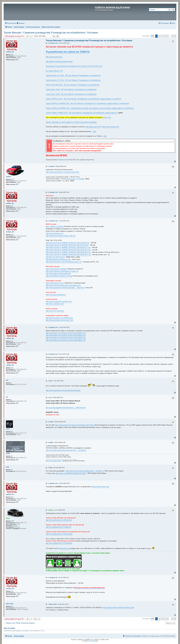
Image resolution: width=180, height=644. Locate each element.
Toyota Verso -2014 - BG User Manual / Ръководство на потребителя (71, 89)
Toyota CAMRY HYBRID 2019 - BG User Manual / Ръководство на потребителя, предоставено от (82, 113)
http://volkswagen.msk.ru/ (55, 283)
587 (12, 606)
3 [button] (162, 36)
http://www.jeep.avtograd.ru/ (56, 295)
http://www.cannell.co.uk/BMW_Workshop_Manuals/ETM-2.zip (68, 255)
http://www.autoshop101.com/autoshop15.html (62, 172)
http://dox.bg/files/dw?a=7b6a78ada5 (59, 534)
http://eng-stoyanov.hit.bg (53, 461)
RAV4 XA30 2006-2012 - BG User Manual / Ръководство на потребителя (72, 85)
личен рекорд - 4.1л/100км (75, 179)
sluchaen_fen (10, 52)
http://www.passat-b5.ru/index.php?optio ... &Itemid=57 (65, 288)
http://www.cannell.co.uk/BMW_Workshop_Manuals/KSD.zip (67, 243)
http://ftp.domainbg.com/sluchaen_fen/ (59, 320)
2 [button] (159, 36)
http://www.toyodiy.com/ (111, 127)
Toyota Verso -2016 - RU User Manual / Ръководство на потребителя (71, 94)
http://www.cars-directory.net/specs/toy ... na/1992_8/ (85, 471)
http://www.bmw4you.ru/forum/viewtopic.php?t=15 (64, 262)
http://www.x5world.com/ (54, 233)
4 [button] (165, 36)
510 (12, 55)
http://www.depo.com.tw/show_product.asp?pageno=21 (66, 338)
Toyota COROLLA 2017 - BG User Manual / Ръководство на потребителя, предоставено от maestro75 (83, 99)
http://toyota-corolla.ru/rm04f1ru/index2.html (118, 608)
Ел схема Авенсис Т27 (54, 71)
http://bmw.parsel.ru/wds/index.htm (58, 259)
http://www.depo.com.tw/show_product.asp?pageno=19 (66, 333)
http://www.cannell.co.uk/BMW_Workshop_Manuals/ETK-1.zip (68, 247)
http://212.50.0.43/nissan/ (55, 311)
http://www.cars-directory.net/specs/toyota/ (71, 473)
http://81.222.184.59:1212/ (55, 257)
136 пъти (17, 527)
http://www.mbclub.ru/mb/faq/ (56, 269)
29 (12, 456)
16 (12, 470)
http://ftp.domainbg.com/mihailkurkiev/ (59, 318)
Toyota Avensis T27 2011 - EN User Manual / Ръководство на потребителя (73, 80)
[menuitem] (20, 23)
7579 (13, 521)
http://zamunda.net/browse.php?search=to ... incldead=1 (66, 450)
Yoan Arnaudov (94, 641)
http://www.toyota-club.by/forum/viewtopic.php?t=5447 (75, 425)
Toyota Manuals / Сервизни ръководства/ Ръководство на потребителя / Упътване (51, 33)
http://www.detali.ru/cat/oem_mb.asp (59, 276)
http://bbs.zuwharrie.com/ (55, 304)
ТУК (104, 117)
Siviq (7, 467)
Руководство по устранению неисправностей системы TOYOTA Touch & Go (74, 66)
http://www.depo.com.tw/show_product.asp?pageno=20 (66, 335)
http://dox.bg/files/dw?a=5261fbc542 (59, 520)
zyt (7, 397)
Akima (8, 518)
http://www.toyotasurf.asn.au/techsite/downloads (63, 390)
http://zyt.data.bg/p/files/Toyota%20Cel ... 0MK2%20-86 (66, 408)
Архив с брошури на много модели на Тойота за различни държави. (71, 122)
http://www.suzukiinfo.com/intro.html (59, 301)
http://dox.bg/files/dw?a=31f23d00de (59, 543)
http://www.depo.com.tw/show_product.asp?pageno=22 (66, 340)
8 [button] (172, 36)
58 (12, 432)
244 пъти (23, 529)
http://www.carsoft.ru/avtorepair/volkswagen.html (63, 285)
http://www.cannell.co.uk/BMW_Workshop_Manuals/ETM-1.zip (68, 252)
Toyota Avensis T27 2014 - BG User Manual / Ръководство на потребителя (73, 75)
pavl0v (8, 453)
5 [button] (168, 36)
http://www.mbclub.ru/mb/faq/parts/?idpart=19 (62, 271)
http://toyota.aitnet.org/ (54, 57)
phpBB (87, 640)
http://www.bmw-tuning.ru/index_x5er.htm (61, 236)
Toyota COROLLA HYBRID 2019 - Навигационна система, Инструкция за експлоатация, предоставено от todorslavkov (90, 108)
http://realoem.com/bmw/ (55, 226)
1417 (13, 179)
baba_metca (10, 604)
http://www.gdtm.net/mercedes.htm (58, 274)
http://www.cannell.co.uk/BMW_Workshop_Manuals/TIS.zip (67, 245)
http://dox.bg (65, 548)
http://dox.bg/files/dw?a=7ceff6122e (59, 527)
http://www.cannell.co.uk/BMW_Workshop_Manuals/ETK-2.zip (68, 250)
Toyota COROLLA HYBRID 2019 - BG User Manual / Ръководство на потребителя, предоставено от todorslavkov (87, 103)
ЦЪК (94, 131)
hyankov (9, 177)
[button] (152, 36)
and (7, 380)
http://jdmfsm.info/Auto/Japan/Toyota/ (59, 61)
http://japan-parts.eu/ (93, 127)
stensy (8, 429)
